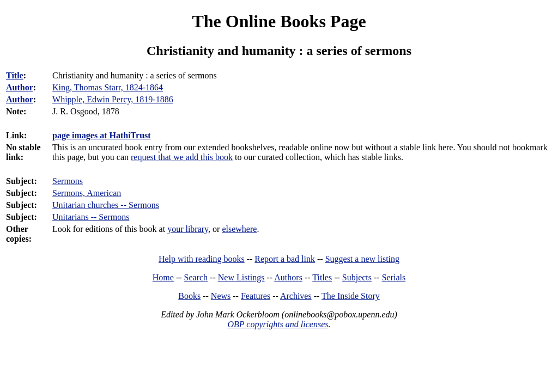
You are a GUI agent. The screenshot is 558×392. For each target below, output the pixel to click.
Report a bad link (285, 259)
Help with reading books (202, 259)
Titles (322, 277)
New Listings (241, 277)
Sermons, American (87, 193)
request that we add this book (182, 157)
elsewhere (239, 229)
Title (15, 75)
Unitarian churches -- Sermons (106, 205)
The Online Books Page (279, 21)
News (221, 296)
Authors (288, 277)
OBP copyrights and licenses (278, 324)
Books (189, 296)
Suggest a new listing (362, 259)
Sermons (68, 181)
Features (256, 296)
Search (196, 277)
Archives (296, 296)
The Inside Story (351, 296)
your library (188, 229)
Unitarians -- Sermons (91, 217)
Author (20, 87)
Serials (394, 277)
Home (163, 277)
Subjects (357, 277)
